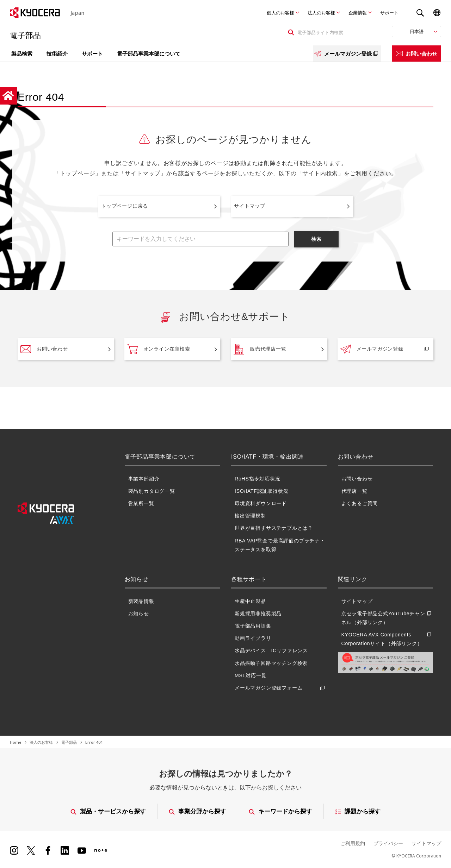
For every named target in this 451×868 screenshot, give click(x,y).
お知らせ (139, 614)
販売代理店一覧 (260, 349)
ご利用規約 (353, 843)
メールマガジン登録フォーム (281, 688)
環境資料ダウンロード (261, 503)
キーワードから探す (281, 811)
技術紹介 (57, 54)
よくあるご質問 (360, 503)
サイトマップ (250, 206)
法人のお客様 (321, 13)
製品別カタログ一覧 (152, 491)
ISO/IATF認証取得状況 (262, 491)
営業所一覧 (141, 503)
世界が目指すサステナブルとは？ (274, 528)
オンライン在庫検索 (159, 349)
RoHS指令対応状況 (257, 479)
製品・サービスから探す (108, 811)
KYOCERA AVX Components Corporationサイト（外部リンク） (387, 639)
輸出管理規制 (250, 516)
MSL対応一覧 (251, 675)
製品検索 (22, 54)
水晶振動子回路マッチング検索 (271, 663)
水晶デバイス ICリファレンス (271, 650)
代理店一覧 (354, 491)
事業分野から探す (197, 811)
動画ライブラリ (253, 638)
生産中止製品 (250, 601)
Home (16, 742)
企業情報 (358, 13)
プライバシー (388, 843)
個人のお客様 (280, 13)
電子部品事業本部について (149, 54)
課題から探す (358, 811)
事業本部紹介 (144, 479)
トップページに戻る (125, 206)
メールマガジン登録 (347, 54)
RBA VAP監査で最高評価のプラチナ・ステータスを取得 (280, 545)
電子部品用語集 (253, 626)
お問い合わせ (416, 54)
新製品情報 (141, 601)
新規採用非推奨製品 (258, 614)
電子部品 (69, 742)
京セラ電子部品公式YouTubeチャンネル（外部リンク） (387, 618)
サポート (389, 13)
